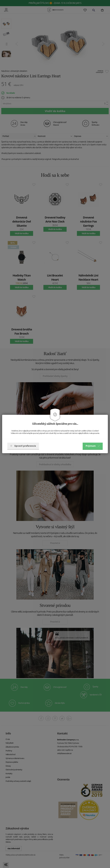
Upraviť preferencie (23, 446)
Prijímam (93, 446)
